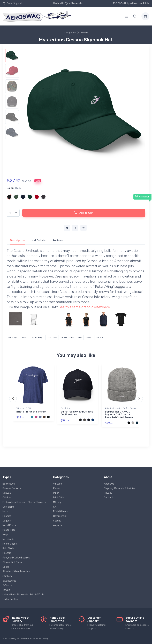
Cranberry (37, 337)
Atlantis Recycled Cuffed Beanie (121, 408)
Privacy (108, 493)
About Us (109, 484)
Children (7, 498)
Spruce (100, 337)
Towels (6, 590)
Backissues (9, 484)
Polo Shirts (9, 548)
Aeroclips (13, 337)
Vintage (58, 484)
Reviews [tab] (58, 240)
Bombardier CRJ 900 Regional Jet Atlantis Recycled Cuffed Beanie (119, 415)
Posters (7, 553)
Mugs (5, 535)
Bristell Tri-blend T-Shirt (31, 412)
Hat (80, 337)
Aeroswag (44, 638)
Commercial (60, 516)
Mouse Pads (9, 530)
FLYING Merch (61, 511)
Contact (109, 498)
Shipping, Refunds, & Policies (120, 488)
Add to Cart (84, 213)
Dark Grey (52, 337)
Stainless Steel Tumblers (16, 572)
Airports (58, 525)
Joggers (7, 521)
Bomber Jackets (12, 488)
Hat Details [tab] (39, 240)
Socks (6, 567)
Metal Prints (9, 525)
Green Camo (68, 337)
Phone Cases (10, 544)
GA (55, 507)
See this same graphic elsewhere (84, 307)
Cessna (57, 521)
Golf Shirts (9, 507)
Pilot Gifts (59, 498)
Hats (5, 511)
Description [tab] (17, 240)
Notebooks (9, 539)
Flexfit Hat (66, 408)
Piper (56, 493)
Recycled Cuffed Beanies (16, 558)
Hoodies (7, 516)
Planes (84, 33)
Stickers (7, 576)
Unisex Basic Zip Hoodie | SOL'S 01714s (23, 595)
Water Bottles (10, 599)
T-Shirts (7, 585)
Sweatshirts (9, 581)
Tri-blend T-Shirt (24, 408)
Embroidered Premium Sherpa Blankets (24, 502)
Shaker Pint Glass (12, 562)
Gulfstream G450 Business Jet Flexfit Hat (77, 413)
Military (57, 502)
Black (25, 337)
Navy (89, 337)
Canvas (7, 493)
